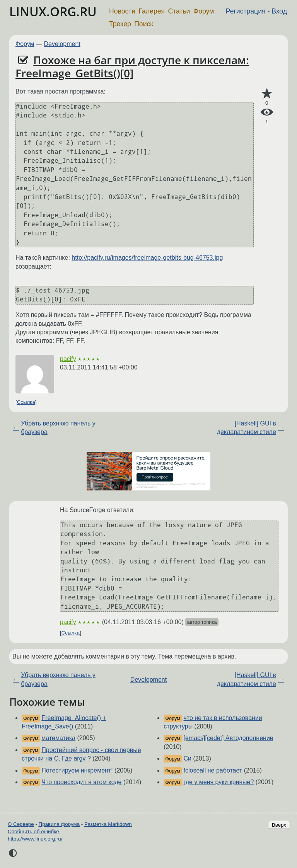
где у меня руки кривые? (219, 782)
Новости (122, 11)
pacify (68, 359)
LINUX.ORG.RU (53, 11)
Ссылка (26, 402)
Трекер (120, 24)
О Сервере (21, 824)
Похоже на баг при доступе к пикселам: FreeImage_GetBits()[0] (132, 66)
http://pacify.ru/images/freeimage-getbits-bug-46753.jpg (147, 258)
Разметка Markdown (108, 824)
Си (188, 758)
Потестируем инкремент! (77, 770)
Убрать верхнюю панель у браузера (58, 428)
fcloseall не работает (213, 770)
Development (62, 44)
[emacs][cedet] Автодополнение (229, 738)
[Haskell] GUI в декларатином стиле (247, 428)
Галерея (152, 11)
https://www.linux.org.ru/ (35, 839)
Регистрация (246, 11)
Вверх (279, 825)
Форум (204, 11)
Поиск (144, 24)
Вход (279, 11)
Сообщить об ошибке (33, 831)
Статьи (179, 11)
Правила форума (59, 824)
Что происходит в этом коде (81, 782)
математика (58, 738)
